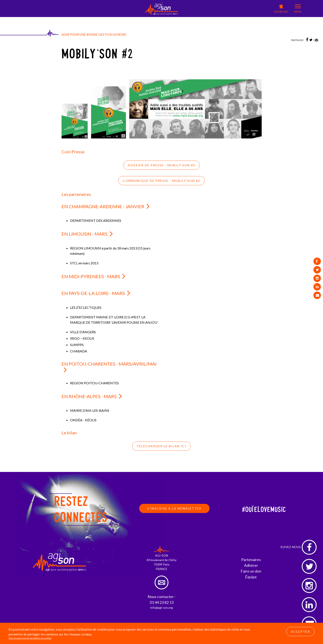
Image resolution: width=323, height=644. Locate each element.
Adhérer (251, 565)
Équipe (251, 577)
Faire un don (251, 571)
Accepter (300, 632)
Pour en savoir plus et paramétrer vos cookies (30, 638)
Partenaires (251, 560)
